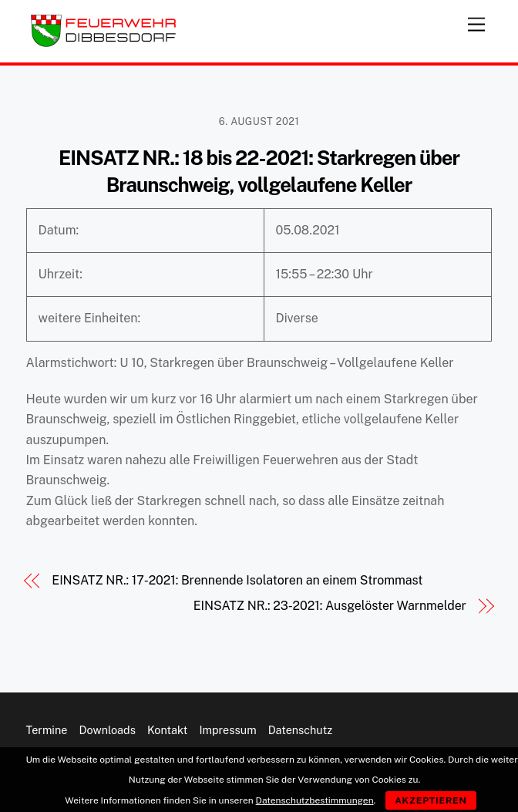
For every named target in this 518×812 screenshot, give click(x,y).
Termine (47, 730)
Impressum (227, 730)
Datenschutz (301, 730)
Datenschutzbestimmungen (315, 800)
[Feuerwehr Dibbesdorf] (103, 43)
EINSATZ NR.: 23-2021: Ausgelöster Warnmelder (330, 606)
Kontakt (168, 730)
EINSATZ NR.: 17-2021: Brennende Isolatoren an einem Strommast (237, 580)
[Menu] (476, 21)
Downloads (108, 730)
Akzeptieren (431, 800)
